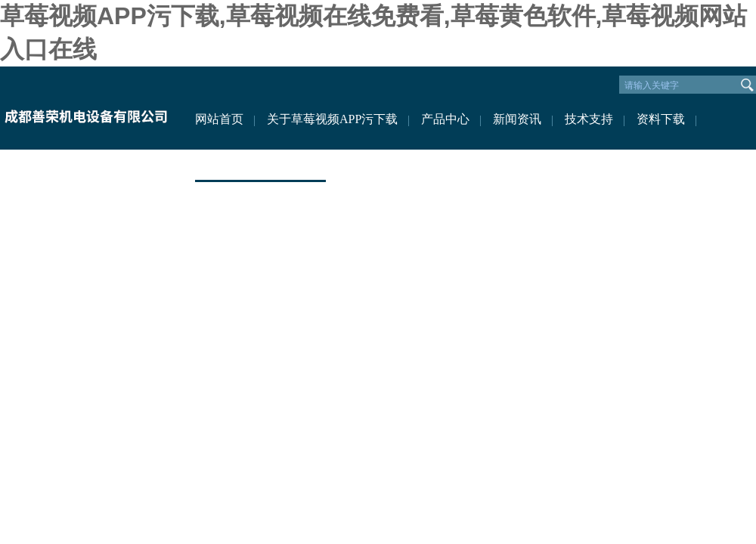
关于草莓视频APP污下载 (332, 119)
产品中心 (445, 119)
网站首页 (219, 119)
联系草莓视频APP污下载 (260, 164)
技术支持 (589, 119)
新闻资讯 (517, 119)
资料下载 (661, 119)
